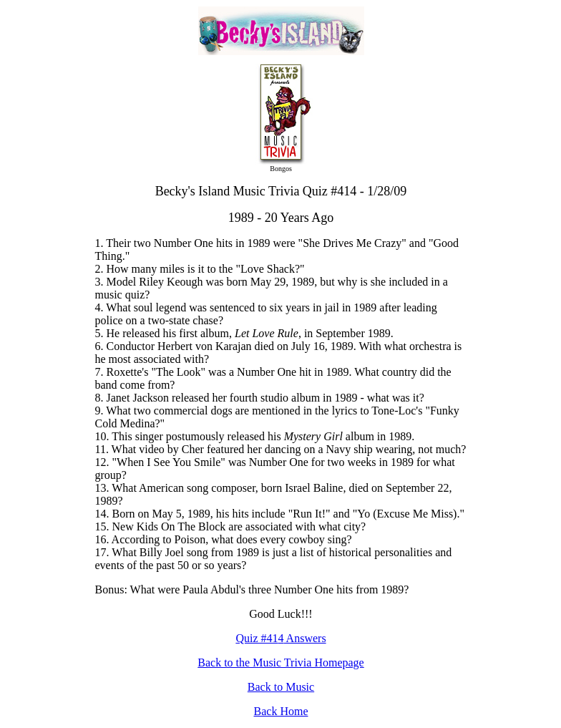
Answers (305, 638)
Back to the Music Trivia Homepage (280, 663)
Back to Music (281, 687)
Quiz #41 (257, 638)
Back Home (281, 711)
